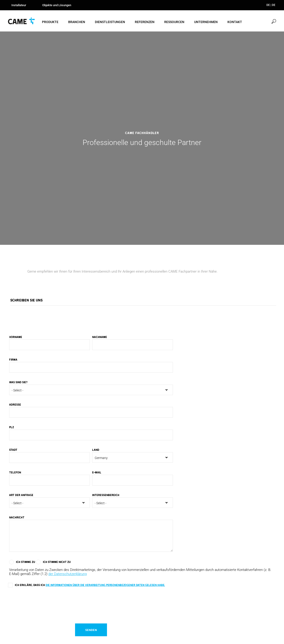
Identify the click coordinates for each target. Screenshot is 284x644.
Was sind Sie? (18, 383)
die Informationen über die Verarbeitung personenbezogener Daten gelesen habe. (105, 586)
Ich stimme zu (26, 562)
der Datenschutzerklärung (68, 575)
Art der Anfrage (21, 496)
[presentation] (43, 604)
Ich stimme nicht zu (57, 562)
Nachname (100, 338)
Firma (13, 360)
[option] (142, 139)
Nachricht (17, 518)
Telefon (15, 473)
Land (96, 450)
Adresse (15, 405)
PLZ (12, 428)
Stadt (13, 450)
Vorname (16, 338)
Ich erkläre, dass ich (90, 586)
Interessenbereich (106, 496)
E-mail (97, 473)
